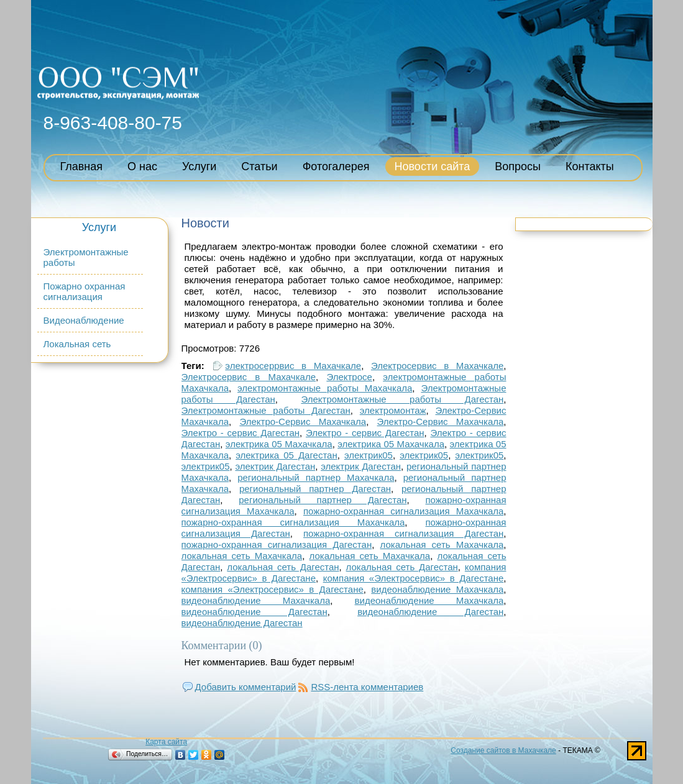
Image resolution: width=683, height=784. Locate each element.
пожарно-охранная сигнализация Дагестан (403, 533)
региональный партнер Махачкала (316, 477)
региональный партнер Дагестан (315, 489)
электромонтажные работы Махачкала (325, 388)
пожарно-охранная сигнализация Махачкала (403, 511)
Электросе (349, 377)
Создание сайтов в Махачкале (503, 750)
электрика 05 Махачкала (279, 444)
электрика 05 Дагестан (286, 455)
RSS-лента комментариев (367, 687)
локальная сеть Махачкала (442, 545)
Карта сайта (166, 742)
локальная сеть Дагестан (283, 567)
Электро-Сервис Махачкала (303, 422)
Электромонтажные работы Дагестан (402, 399)
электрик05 (369, 455)
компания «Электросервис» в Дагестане (414, 578)
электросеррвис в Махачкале (293, 366)
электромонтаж (393, 410)
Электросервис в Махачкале (437, 366)
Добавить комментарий (246, 687)
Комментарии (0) (222, 645)
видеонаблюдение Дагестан (254, 612)
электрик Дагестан (275, 466)
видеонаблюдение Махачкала (437, 589)
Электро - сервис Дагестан (241, 433)
